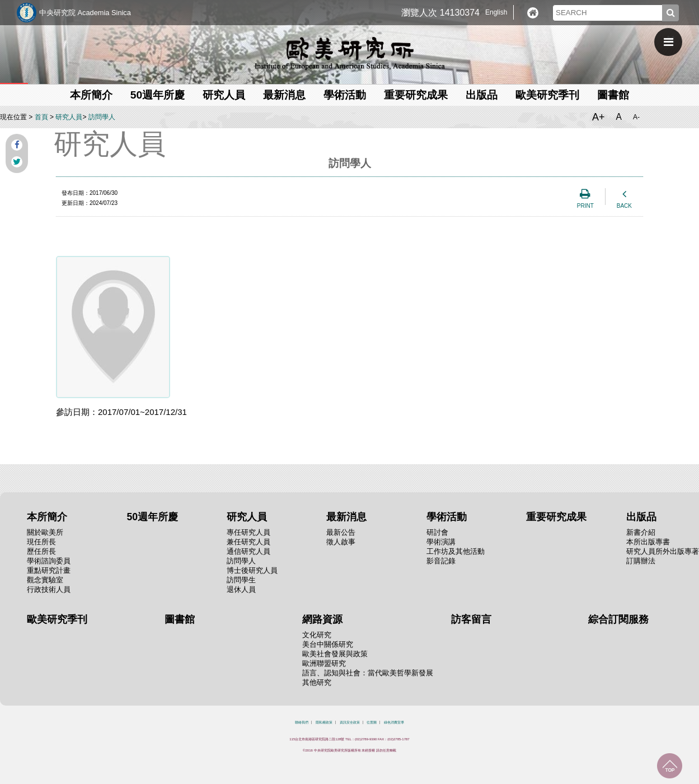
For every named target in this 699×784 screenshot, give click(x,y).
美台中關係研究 (328, 644)
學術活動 (345, 95)
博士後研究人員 (252, 570)
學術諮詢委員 (49, 561)
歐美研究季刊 (547, 95)
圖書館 (613, 95)
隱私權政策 (324, 722)
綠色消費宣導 (394, 722)
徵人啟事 (341, 542)
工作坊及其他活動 (456, 551)
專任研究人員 (248, 532)
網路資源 (322, 619)
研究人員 (224, 95)
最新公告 (341, 532)
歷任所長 (41, 551)
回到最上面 (670, 766)
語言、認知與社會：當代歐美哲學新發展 (368, 673)
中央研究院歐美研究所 (350, 53)
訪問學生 (241, 580)
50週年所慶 (158, 95)
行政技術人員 (49, 589)
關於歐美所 (45, 532)
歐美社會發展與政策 (335, 654)
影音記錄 (441, 561)
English (496, 12)
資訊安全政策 (350, 722)
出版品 (482, 95)
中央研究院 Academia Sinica (85, 13)
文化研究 (317, 635)
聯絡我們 (302, 722)
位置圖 (372, 722)
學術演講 (441, 542)
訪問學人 (102, 117)
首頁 (41, 117)
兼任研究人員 (248, 542)
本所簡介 (91, 95)
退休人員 (241, 589)
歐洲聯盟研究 (324, 663)
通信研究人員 (248, 551)
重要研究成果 (416, 95)
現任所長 (41, 542)
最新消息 (284, 95)
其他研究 (317, 682)
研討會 (437, 532)
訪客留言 (471, 619)
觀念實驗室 (45, 580)
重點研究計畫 (49, 570)
